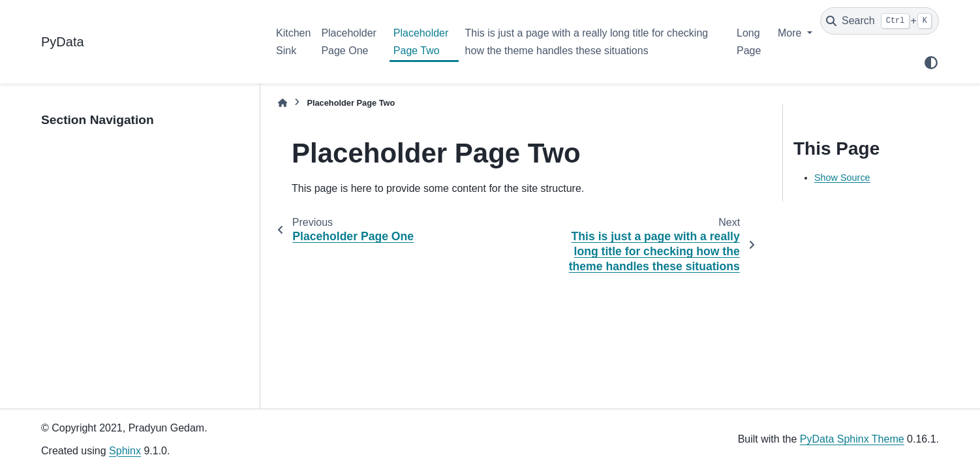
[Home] (283, 103)
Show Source (842, 178)
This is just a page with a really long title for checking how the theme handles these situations (587, 41)
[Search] (880, 21)
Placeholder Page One (349, 41)
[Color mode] (931, 63)
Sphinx (125, 451)
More (791, 33)
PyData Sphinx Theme (852, 439)
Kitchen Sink (293, 41)
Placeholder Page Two (421, 41)
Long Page (749, 41)
